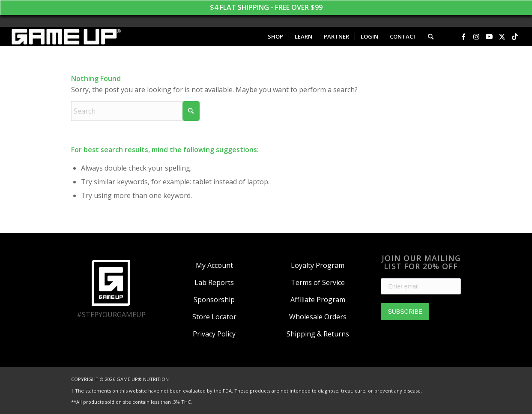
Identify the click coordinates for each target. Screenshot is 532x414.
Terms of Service (318, 282)
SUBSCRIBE (405, 312)
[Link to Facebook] (463, 36)
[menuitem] (275, 37)
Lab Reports (214, 282)
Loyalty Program (318, 265)
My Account (214, 265)
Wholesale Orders (318, 317)
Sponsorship (214, 300)
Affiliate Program (318, 300)
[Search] (431, 37)
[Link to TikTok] (515, 36)
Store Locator (214, 317)
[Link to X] (502, 36)
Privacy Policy (214, 334)
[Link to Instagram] (476, 36)
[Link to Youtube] (489, 36)
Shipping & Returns (318, 334)
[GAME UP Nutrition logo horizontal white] (66, 37)
